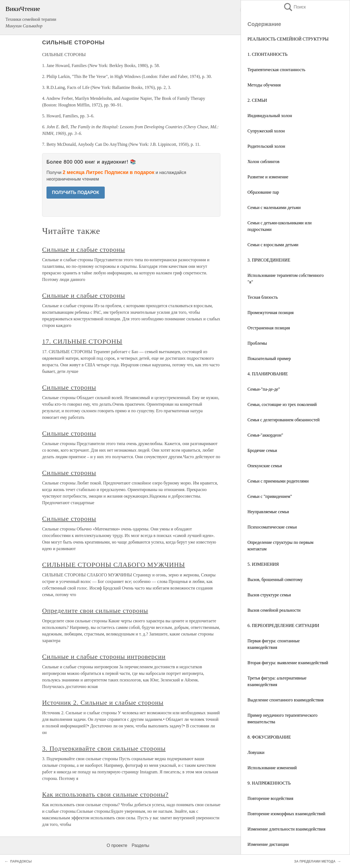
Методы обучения (264, 85)
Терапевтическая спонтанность (276, 70)
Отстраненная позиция (269, 328)
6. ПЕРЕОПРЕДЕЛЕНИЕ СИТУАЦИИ (283, 625)
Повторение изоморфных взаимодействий (286, 814)
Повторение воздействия (270, 798)
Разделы (140, 845)
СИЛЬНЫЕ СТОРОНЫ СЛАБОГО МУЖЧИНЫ (114, 565)
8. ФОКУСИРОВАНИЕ (269, 737)
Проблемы (257, 343)
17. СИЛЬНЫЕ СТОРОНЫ (82, 341)
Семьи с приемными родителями (278, 481)
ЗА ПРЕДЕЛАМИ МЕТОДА (315, 861)
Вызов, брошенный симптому (275, 580)
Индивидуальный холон (270, 116)
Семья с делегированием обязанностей (284, 420)
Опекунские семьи (265, 466)
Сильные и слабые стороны (84, 249)
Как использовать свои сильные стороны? (105, 794)
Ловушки (256, 752)
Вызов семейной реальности (274, 610)
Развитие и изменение (268, 177)
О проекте (117, 845)
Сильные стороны (69, 387)
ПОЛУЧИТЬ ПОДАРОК (76, 192)
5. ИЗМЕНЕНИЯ (263, 564)
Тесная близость (263, 297)
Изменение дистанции (268, 844)
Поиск (294, 7)
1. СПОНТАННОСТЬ (267, 54)
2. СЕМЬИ (257, 100)
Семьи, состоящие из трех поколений (282, 404)
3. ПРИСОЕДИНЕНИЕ (269, 260)
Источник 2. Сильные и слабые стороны (103, 702)
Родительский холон (266, 146)
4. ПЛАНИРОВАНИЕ (268, 374)
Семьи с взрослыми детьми (273, 245)
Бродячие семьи (262, 450)
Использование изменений (272, 768)
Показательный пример (269, 358)
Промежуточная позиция (271, 313)
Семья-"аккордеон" (265, 435)
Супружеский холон (266, 131)
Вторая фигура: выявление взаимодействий (288, 663)
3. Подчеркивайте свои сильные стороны (104, 748)
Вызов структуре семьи (269, 595)
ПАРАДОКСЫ (21, 861)
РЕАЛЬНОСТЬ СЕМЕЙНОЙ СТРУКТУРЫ (288, 39)
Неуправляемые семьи (268, 512)
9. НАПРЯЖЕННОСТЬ (269, 783)
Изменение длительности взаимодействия (286, 829)
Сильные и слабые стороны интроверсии (104, 657)
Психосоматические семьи (272, 527)
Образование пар (263, 192)
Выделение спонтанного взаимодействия (285, 700)
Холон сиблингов (263, 162)
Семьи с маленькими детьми (274, 207)
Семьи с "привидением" (270, 496)
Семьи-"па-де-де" (264, 389)
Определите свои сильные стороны (95, 611)
